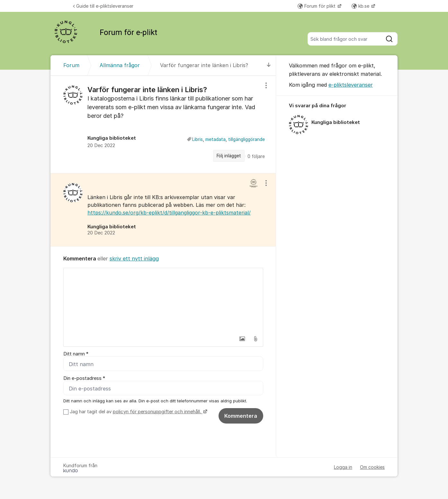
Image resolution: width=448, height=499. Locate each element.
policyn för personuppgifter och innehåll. (158, 412)
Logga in (343, 467)
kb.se (361, 6)
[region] (163, 124)
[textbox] (163, 300)
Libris (197, 139)
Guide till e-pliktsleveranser (103, 6)
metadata (215, 139)
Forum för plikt (317, 6)
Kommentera (241, 416)
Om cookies (372, 467)
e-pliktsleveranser (351, 85)
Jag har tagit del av (138, 412)
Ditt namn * (76, 354)
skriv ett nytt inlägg (134, 258)
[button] (242, 339)
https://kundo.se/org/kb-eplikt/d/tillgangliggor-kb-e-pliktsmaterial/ (169, 213)
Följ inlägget (229, 156)
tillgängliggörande (246, 139)
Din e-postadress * (84, 378)
